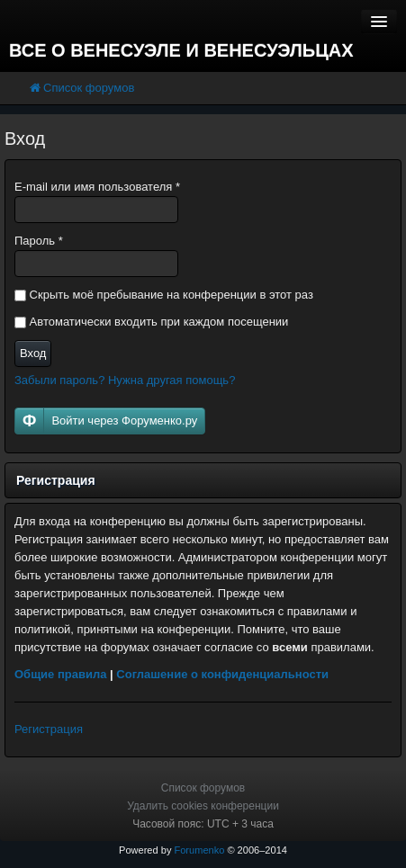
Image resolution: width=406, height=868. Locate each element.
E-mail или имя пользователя (97, 187)
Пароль (39, 241)
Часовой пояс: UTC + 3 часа (203, 824)
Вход (33, 353)
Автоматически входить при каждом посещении (151, 322)
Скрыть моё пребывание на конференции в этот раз (164, 295)
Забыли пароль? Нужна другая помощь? (125, 380)
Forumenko (199, 850)
